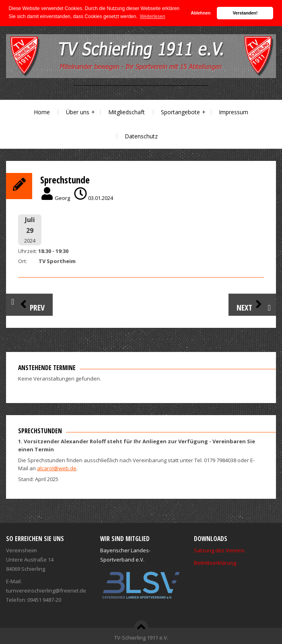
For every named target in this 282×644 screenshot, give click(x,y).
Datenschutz (141, 136)
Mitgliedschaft (127, 112)
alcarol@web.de (57, 468)
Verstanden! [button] (245, 13)
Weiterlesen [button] (153, 16)
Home (42, 112)
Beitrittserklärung (215, 563)
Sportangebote (180, 112)
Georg (62, 198)
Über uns (78, 112)
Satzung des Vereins (219, 550)
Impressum (234, 112)
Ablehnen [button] (201, 13)
